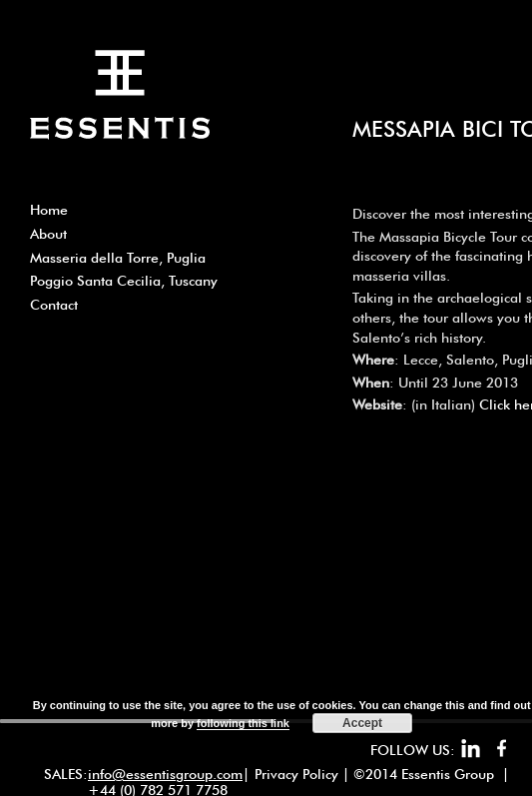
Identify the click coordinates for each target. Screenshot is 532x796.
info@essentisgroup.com (165, 774)
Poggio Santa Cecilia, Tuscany (124, 281)
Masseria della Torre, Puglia (118, 258)
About (48, 234)
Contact (54, 305)
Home (49, 210)
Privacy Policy (296, 774)
